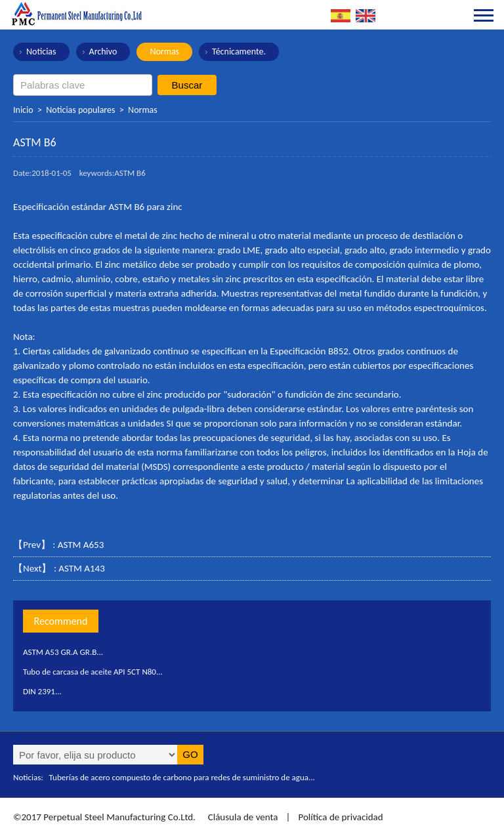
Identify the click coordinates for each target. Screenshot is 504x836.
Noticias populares (80, 110)
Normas (164, 52)
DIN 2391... (42, 691)
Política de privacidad (340, 817)
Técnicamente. (239, 52)
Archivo (103, 52)
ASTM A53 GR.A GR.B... (63, 652)
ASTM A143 (81, 568)
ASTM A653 (81, 545)
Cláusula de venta (241, 817)
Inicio (23, 110)
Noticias (41, 52)
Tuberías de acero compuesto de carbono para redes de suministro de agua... (182, 777)
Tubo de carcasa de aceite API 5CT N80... (93, 672)
